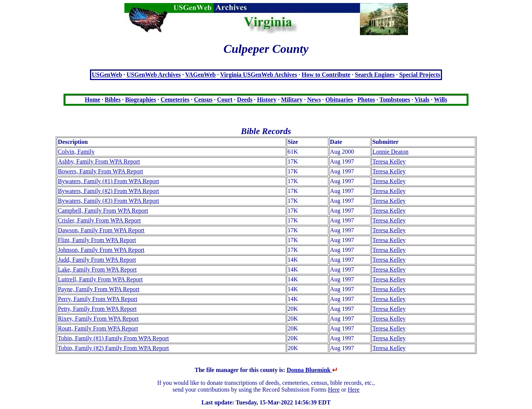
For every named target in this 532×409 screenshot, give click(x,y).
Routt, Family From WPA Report (98, 328)
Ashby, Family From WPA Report (99, 161)
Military (292, 100)
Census (203, 100)
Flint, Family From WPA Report (97, 240)
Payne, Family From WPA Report (99, 289)
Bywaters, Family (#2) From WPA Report (109, 191)
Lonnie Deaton (391, 152)
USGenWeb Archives (154, 75)
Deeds (245, 100)
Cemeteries (175, 100)
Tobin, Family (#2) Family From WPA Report (113, 348)
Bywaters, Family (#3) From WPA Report (109, 201)
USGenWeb (107, 75)
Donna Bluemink (312, 370)
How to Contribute (326, 75)
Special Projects (420, 75)
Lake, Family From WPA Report (97, 269)
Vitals (422, 100)
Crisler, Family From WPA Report (99, 220)
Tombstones (395, 100)
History (267, 100)
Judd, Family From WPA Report (97, 260)
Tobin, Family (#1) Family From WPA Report (113, 338)
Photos (366, 100)
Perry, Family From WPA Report (98, 299)
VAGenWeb (201, 75)
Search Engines (375, 75)
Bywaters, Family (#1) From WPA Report (109, 181)
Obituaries (339, 100)
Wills (441, 100)
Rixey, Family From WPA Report (98, 319)
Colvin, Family (76, 152)
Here (334, 390)
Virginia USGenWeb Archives (259, 75)
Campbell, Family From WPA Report (103, 211)
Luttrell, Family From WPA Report (100, 279)
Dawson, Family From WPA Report (101, 230)
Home (92, 100)
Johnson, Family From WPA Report (101, 250)
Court (225, 100)
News (314, 100)
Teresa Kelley (389, 161)
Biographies (141, 100)
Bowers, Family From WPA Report (100, 171)
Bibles (113, 100)
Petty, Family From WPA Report (97, 309)
